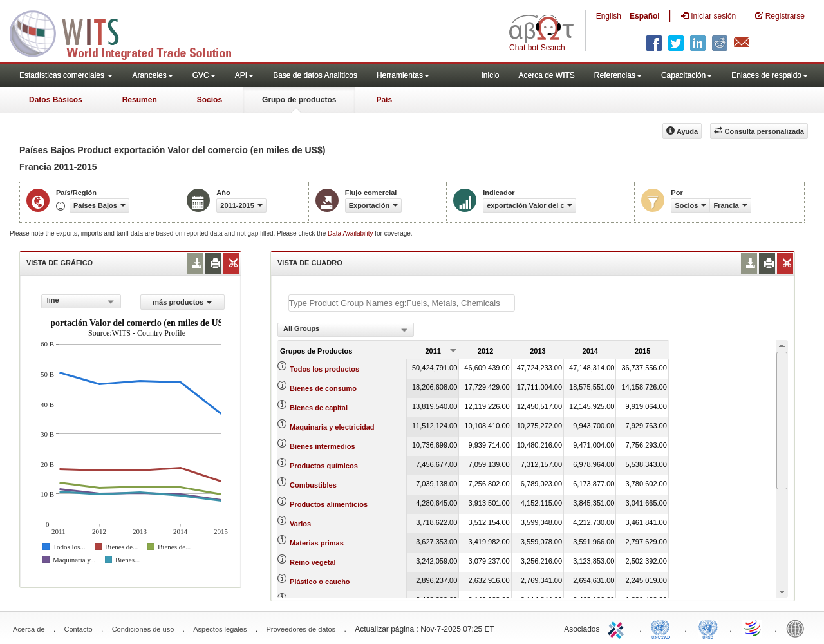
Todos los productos (324, 369)
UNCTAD (663, 628)
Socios (210, 100)
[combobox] (81, 301)
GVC (204, 75)
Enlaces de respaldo (770, 75)
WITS (129, 32)
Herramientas (403, 75)
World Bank (798, 628)
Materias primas (317, 543)
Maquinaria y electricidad (332, 427)
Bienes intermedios (322, 446)
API (244, 75)
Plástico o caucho (320, 582)
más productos (182, 302)
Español (645, 16)
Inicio (490, 75)
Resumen (140, 100)
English (609, 16)
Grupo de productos (299, 100)
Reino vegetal (313, 562)
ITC (618, 628)
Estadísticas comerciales (66, 75)
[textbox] (402, 303)
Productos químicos (324, 466)
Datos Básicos (56, 100)
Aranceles (152, 75)
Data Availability (351, 233)
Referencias (618, 75)
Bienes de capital (319, 408)
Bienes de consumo (323, 388)
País (384, 100)
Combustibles (313, 485)
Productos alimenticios (329, 504)
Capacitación (687, 75)
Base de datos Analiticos (315, 75)
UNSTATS (708, 628)
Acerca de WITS (546, 75)
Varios (300, 524)
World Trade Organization (753, 628)
